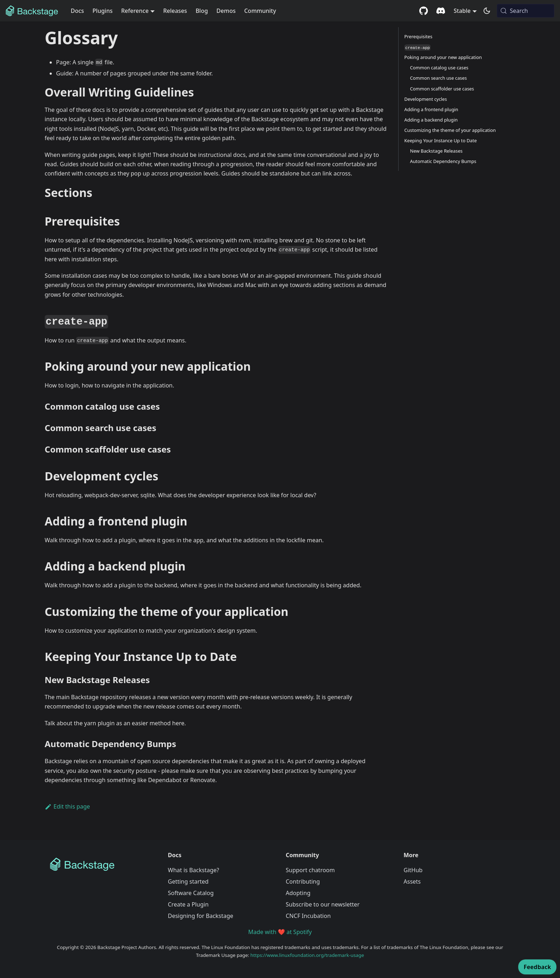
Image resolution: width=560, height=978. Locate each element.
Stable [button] (462, 11)
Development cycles (426, 99)
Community (260, 11)
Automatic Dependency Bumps (443, 161)
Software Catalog (191, 893)
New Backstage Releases (436, 151)
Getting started (188, 881)
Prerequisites (418, 36)
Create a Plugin (188, 904)
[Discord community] (441, 11)
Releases (175, 11)
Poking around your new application (443, 57)
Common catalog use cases (439, 68)
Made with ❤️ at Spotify (280, 932)
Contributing (303, 881)
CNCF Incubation (308, 916)
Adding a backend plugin (431, 120)
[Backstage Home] (103, 864)
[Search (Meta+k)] (526, 11)
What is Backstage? (193, 870)
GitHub (413, 870)
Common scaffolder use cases (442, 89)
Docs (77, 11)
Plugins (102, 11)
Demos (226, 11)
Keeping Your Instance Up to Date (441, 140)
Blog (202, 11)
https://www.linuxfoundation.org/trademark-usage (307, 955)
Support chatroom (310, 870)
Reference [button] (135, 11)
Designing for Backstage (201, 916)
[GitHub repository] (424, 11)
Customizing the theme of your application (450, 130)
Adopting (298, 893)
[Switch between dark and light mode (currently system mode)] (487, 11)
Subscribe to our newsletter (323, 904)
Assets (412, 881)
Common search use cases (438, 78)
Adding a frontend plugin (431, 109)
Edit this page (67, 806)
